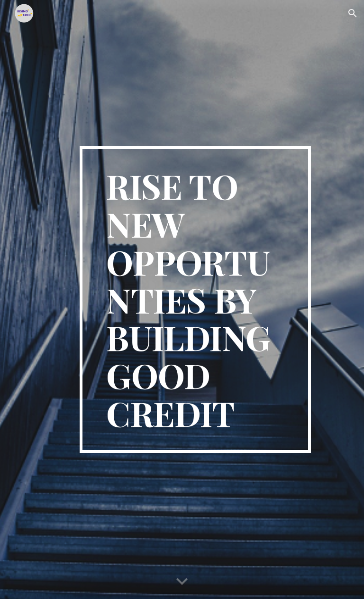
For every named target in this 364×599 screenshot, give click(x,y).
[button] (353, 13)
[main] (195, 299)
